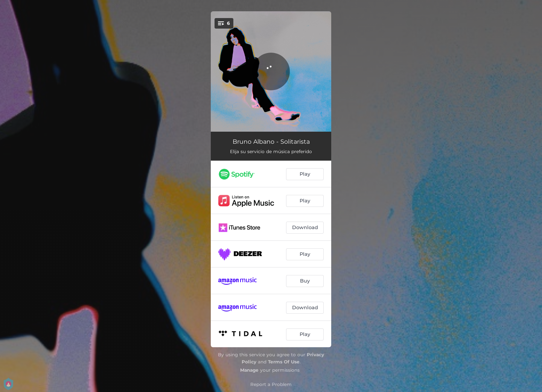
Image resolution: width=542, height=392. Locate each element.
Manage (249, 370)
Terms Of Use (284, 362)
